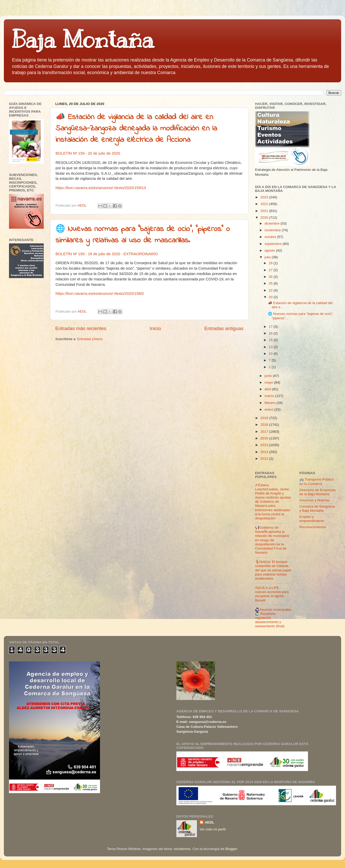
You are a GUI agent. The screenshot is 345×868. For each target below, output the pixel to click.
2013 (265, 459)
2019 (265, 418)
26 (271, 277)
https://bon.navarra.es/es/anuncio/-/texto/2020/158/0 (100, 294)
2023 (265, 197)
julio (268, 257)
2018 (265, 425)
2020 (265, 218)
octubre (271, 237)
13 (271, 347)
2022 (265, 204)
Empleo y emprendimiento (312, 519)
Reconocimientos (313, 527)
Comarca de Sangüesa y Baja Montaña (317, 508)
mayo (269, 382)
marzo (270, 396)
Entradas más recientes (81, 328)
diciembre (273, 223)
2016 (265, 438)
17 (271, 327)
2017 (265, 432)
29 (271, 263)
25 (271, 283)
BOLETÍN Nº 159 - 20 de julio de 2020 (88, 153)
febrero (271, 403)
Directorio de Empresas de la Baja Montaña (318, 492)
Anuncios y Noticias (315, 500)
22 (271, 290)
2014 (265, 452)
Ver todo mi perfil (212, 829)
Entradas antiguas (224, 328)
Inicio (155, 328)
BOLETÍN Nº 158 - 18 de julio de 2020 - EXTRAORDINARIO (107, 254)
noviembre (273, 230)
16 (271, 333)
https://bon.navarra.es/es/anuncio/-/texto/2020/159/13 (101, 188)
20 (271, 297)
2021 (265, 211)
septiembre (274, 244)
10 (271, 354)
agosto (270, 250)
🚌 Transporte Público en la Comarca (317, 481)
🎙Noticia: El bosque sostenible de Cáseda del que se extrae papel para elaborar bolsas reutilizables (273, 570)
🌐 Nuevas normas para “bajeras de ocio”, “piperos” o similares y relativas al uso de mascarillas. (143, 235)
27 (271, 270)
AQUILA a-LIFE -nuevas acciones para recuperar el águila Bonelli (272, 594)
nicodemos (182, 849)
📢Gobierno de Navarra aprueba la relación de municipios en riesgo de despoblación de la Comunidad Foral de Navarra (272, 540)
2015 (265, 445)
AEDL (209, 822)
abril (268, 389)
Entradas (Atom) (90, 339)
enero (269, 409)
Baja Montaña (83, 40)
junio (269, 376)
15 (271, 340)
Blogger (231, 849)
